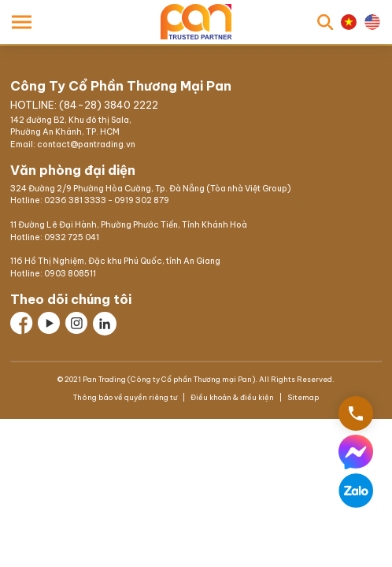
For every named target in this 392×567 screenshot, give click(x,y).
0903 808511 (70, 271)
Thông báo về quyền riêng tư (126, 395)
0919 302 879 (142, 197)
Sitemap (302, 395)
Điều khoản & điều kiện (232, 395)
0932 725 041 (72, 234)
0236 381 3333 (75, 197)
